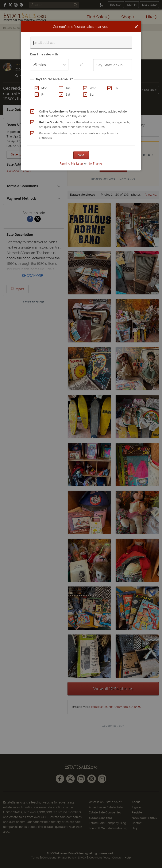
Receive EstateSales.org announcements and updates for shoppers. (79, 136)
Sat (68, 95)
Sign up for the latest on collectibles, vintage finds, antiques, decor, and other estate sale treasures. (84, 125)
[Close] (136, 27)
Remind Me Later (72, 163)
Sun (92, 95)
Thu (117, 88)
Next (81, 155)
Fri (43, 95)
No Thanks (95, 163)
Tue (68, 88)
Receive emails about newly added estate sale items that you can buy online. (83, 114)
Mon (44, 88)
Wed (93, 88)
